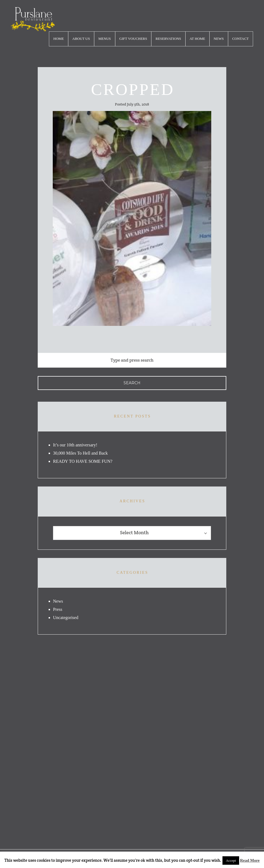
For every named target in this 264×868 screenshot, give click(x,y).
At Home (197, 39)
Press (58, 609)
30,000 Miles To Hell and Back (80, 453)
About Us (81, 39)
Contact (240, 39)
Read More (250, 860)
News (219, 39)
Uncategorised (66, 618)
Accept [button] (231, 861)
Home (58, 39)
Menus (105, 39)
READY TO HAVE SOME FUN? (83, 461)
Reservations (168, 39)
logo (33, 19)
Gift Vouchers (133, 39)
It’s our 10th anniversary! (75, 445)
